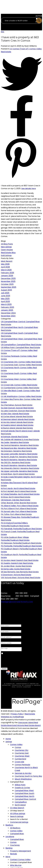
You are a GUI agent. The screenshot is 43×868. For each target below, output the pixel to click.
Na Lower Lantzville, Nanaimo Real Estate (19, 454)
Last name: (6, 628)
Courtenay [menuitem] (15, 846)
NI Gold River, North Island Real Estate (18, 474)
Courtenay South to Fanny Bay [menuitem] (28, 777)
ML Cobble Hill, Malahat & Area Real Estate (20, 440)
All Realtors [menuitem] (15, 829)
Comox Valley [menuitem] (16, 745)
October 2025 (7, 284)
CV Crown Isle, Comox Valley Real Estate (19, 385)
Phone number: (8, 640)
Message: (5, 646)
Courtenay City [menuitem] (21, 751)
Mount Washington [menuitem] (23, 780)
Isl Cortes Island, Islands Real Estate (17, 417)
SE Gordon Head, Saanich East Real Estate (20, 560)
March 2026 (6, 270)
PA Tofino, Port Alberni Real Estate (16, 514)
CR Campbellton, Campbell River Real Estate (21, 345)
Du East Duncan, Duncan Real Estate (17, 408)
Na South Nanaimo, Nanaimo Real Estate (19, 465)
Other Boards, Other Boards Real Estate (19, 503)
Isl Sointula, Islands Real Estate (14, 437)
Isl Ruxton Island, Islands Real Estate (17, 428)
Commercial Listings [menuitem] (19, 823)
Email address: (7, 634)
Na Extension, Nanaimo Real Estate (16, 451)
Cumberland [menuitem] (20, 760)
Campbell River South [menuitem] (24, 794)
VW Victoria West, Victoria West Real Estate (21, 578)
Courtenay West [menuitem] (22, 757)
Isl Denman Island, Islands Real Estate (18, 419)
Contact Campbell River (21, 863)
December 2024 (8, 313)
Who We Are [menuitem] (16, 866)
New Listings (6, 247)
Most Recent (7, 261)
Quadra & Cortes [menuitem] (22, 788)
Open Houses (7, 250)
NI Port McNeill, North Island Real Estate (19, 491)
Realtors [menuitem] (9, 826)
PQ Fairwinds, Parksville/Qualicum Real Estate (21, 529)
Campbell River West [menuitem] (24, 791)
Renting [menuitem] (9, 849)
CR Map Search (17, 811)
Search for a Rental (19, 820)
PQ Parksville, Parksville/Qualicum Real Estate (21, 546)
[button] (3, 613)
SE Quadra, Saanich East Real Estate (17, 563)
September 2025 (9, 287)
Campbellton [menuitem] (21, 803)
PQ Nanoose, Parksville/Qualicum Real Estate (21, 543)
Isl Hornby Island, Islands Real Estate (17, 422)
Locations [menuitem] (10, 837)
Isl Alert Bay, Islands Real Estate (15, 414)
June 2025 (6, 296)
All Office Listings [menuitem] (18, 814)
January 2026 (7, 276)
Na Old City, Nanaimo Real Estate (16, 463)
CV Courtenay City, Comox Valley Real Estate (21, 362)
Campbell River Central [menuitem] (25, 800)
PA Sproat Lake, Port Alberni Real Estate (19, 511)
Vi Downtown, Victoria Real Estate (16, 575)
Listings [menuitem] (9, 742)
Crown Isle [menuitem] (19, 762)
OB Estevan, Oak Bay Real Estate (16, 500)
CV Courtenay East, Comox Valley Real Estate (21, 365)
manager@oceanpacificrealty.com (17, 602)
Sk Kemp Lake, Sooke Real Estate (16, 569)
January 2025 (7, 310)
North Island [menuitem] (20, 806)
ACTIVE (39, 16)
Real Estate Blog (8, 253)
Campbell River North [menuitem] (24, 797)
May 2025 (5, 299)
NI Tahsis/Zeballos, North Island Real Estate (20, 494)
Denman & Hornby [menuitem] (23, 774)
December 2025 (8, 278)
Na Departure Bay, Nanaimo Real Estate (19, 448)
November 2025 (8, 281)
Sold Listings (6, 255)
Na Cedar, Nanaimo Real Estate (15, 442)
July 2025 (5, 293)
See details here (29, 188)
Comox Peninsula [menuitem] (22, 765)
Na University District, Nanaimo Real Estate (20, 468)
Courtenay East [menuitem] (22, 754)
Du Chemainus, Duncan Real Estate (17, 405)
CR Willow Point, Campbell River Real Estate (20, 347)
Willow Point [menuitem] (20, 785)
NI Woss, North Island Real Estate (16, 497)
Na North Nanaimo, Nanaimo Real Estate (19, 460)
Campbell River (17, 783)
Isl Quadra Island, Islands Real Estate (17, 425)
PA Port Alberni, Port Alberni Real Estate (19, 509)
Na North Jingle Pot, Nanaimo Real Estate (19, 457)
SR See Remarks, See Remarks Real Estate (20, 572)
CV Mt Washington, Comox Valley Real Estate (21, 396)
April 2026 (5, 267)
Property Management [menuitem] (21, 852)
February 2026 (7, 273)
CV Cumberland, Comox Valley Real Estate (20, 388)
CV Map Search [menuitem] (17, 808)
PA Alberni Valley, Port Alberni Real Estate (20, 506)
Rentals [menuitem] (13, 854)
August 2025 (6, 290)
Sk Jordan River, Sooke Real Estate (16, 566)
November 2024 (8, 316)
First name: (6, 623)
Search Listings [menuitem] (17, 817)
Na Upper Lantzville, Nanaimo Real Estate (19, 471)
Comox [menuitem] (18, 748)
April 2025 (5, 301)
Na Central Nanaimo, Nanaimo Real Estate (20, 445)
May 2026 (5, 264)
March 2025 (6, 304)
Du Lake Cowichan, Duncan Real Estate (18, 411)
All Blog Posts (7, 244)
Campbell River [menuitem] (17, 834)
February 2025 (7, 307)
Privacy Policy (17, 715)
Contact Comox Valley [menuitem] (20, 860)
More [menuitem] (8, 857)
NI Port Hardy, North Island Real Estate (18, 488)
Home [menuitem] (8, 739)
